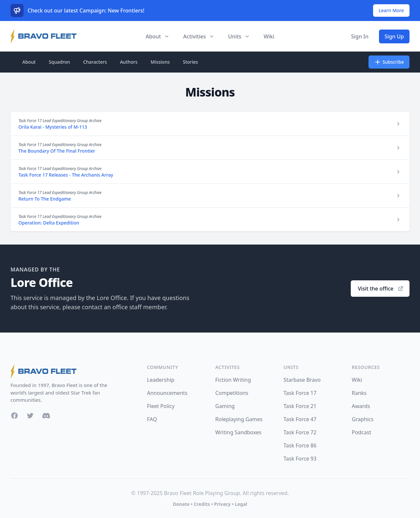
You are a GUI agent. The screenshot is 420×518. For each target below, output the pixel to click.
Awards (361, 406)
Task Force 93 (300, 459)
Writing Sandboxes (238, 432)
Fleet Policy (161, 406)
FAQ (152, 419)
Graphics (363, 419)
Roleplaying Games (239, 419)
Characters (95, 62)
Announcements (167, 393)
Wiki (269, 36)
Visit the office (381, 289)
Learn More (391, 10)
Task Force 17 (300, 393)
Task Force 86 (300, 445)
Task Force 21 (300, 406)
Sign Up (394, 36)
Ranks (359, 393)
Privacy (222, 504)
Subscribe (389, 62)
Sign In (360, 36)
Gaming (225, 406)
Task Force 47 (300, 419)
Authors (129, 62)
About (29, 62)
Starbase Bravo (302, 380)
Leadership (161, 380)
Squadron (60, 62)
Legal (241, 504)
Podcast (361, 432)
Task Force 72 (300, 432)
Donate (181, 504)
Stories (190, 62)
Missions (160, 62)
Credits (202, 504)
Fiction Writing (233, 380)
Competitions (232, 393)
